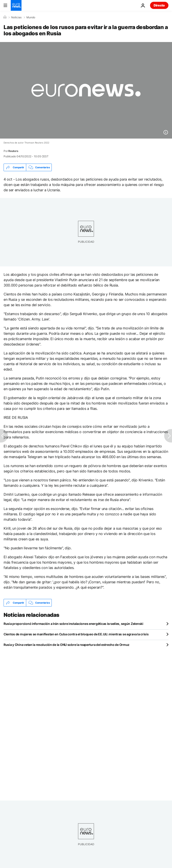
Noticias (16, 17)
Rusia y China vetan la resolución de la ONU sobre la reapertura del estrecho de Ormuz (67, 645)
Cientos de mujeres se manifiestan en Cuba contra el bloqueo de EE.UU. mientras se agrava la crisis (76, 634)
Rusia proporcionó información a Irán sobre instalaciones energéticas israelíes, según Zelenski (73, 624)
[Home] (5, 17)
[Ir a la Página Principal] (16, 5)
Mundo (31, 17)
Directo (159, 5)
